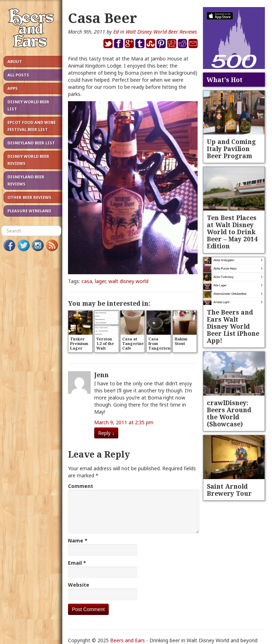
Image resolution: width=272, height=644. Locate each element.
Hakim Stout (181, 341)
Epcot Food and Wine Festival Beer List (32, 126)
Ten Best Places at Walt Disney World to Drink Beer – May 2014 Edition (232, 232)
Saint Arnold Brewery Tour (229, 490)
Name (78, 540)
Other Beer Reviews (29, 197)
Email (77, 563)
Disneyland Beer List (31, 143)
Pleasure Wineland (29, 211)
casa (87, 281)
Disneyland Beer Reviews (26, 180)
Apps (13, 88)
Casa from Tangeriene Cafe (160, 346)
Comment (81, 486)
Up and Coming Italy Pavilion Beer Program (231, 149)
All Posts (18, 75)
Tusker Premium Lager (79, 343)
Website (79, 585)
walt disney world (128, 281)
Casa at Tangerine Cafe (133, 343)
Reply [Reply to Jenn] (106, 433)
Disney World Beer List (28, 105)
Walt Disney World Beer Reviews (161, 32)
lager (100, 281)
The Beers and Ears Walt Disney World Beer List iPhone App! (233, 326)
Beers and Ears (127, 640)
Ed (116, 32)
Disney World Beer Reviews (28, 160)
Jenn (101, 375)
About (15, 61)
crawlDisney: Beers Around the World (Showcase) (229, 413)
